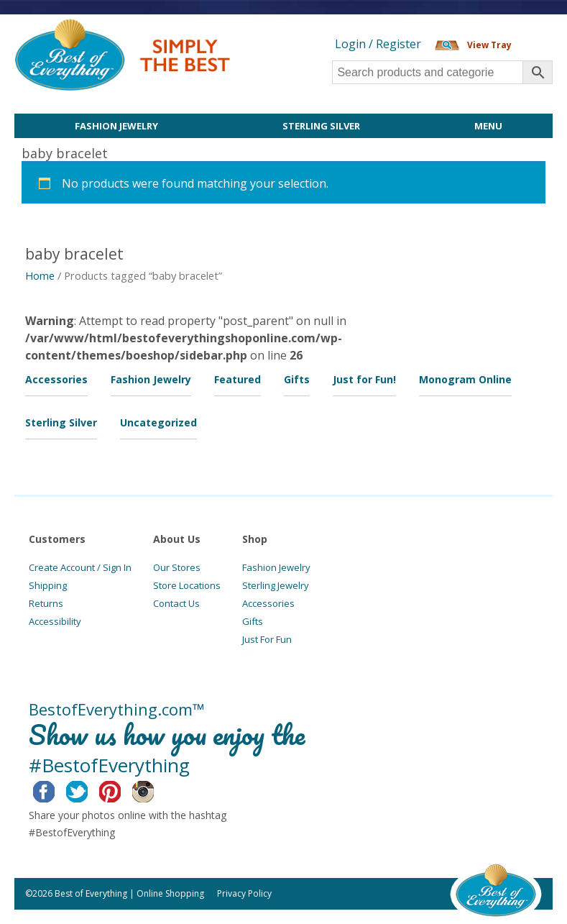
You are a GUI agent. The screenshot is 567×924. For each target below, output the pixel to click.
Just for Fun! (364, 379)
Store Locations (187, 585)
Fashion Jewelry (116, 126)
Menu (488, 126)
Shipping (48, 585)
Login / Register (378, 44)
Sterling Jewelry (276, 585)
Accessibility (55, 621)
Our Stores (177, 567)
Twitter (88, 790)
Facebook (55, 790)
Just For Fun (267, 639)
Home (40, 275)
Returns (46, 603)
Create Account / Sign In (80, 567)
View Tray (489, 45)
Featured (238, 379)
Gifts (297, 379)
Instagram (154, 790)
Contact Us (176, 603)
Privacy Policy (244, 893)
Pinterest (121, 790)
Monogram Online (465, 379)
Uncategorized (158, 422)
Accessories (56, 379)
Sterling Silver (321, 126)
